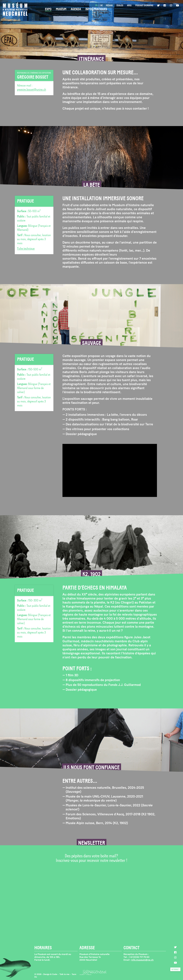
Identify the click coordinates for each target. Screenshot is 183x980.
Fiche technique (26, 248)
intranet (175, 969)
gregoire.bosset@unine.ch (32, 89)
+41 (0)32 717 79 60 (139, 957)
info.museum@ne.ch (142, 960)
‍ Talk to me (64, 974)
